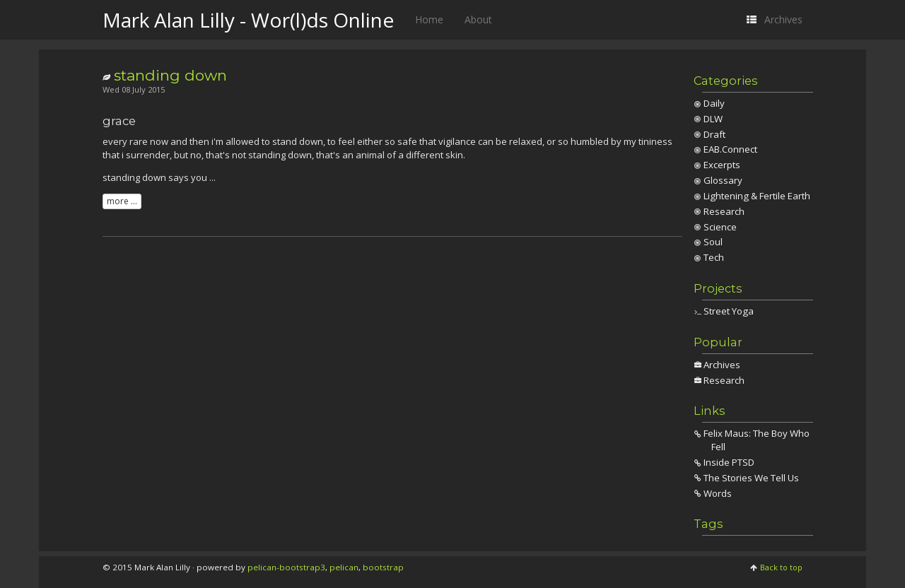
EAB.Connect (730, 149)
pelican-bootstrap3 (286, 567)
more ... (122, 201)
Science (720, 227)
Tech (714, 257)
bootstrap (383, 567)
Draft (714, 134)
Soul (713, 242)
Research (724, 211)
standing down (170, 75)
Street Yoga (729, 311)
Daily (714, 103)
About (478, 19)
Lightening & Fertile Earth (757, 196)
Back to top (781, 567)
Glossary (723, 180)
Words (718, 493)
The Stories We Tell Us (751, 478)
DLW (713, 119)
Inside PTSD (729, 462)
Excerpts (722, 165)
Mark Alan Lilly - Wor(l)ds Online (248, 20)
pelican (344, 567)
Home (429, 19)
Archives (722, 365)
